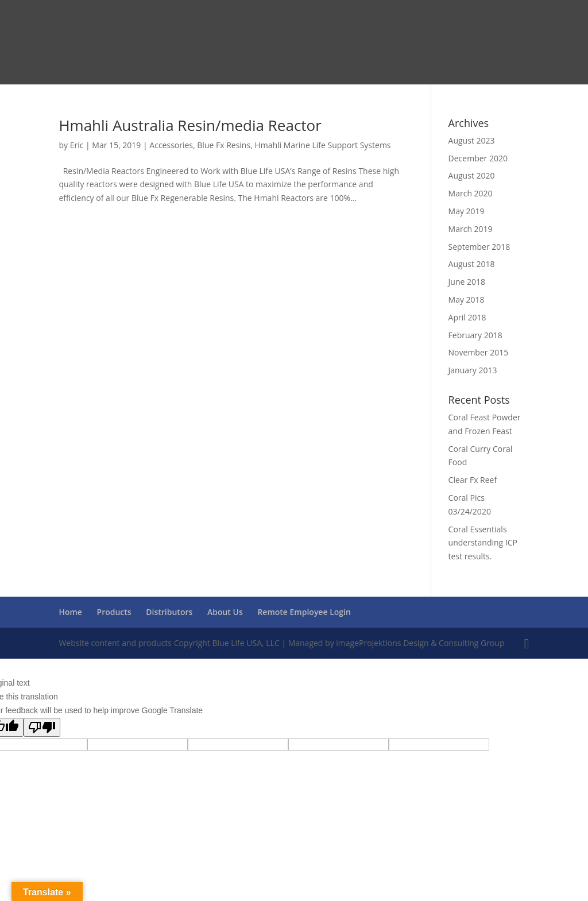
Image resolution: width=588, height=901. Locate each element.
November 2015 (479, 352)
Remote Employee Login (304, 612)
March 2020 (471, 193)
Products (114, 612)
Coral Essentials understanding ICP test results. (483, 543)
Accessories (171, 145)
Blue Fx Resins (224, 145)
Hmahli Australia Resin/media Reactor (190, 125)
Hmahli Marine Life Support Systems (322, 145)
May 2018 (467, 299)
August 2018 (472, 264)
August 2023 (472, 140)
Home (70, 612)
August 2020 (472, 175)
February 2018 (475, 335)
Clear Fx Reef (473, 480)
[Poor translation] (42, 727)
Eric (77, 145)
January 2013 (473, 370)
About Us (225, 612)
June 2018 (467, 282)
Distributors (169, 612)
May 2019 (467, 211)
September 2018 (479, 247)
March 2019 (471, 229)
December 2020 (478, 158)
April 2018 (467, 317)
